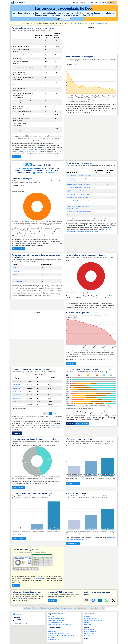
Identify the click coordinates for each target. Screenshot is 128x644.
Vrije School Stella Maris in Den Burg (78, 194)
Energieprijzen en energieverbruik (59, 634)
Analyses (87, 616)
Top (103, 608)
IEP (109, 298)
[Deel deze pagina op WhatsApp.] (107, 600)
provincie (35, 151)
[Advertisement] (91, 41)
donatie (20, 599)
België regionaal (66, 624)
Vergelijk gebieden (19, 487)
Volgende (58, 414)
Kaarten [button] (93, 3)
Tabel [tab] (76, 64)
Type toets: (69, 317)
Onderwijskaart (89, 634)
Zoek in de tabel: (48, 374)
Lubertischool (17, 381)
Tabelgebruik (17, 433)
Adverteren (88, 641)
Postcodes (52, 620)
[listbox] (75, 317)
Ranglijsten (88, 624)
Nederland (59, 622)
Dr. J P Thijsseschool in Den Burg (76, 191)
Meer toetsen (71, 363)
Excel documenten (36, 578)
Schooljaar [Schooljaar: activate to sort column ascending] (30, 378)
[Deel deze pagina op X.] (114, 600)
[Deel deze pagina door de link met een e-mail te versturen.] (86, 600)
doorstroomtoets (55, 425)
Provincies (52, 622)
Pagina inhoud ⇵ (64, 19)
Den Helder (16, 271)
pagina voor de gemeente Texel (97, 23)
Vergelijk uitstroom (82, 424)
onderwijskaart (77, 23)
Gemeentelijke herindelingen (93, 620)
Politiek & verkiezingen (55, 639)
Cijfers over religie (18, 249)
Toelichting (70, 424)
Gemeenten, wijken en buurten (58, 618)
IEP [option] (75, 317)
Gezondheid (52, 632)
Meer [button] (102, 3)
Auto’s (50, 630)
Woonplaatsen (60, 620)
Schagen (15, 274)
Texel (14, 268)
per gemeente (26, 151)
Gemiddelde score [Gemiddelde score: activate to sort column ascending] (53, 378)
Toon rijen (18, 411)
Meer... (68, 215)
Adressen (51, 616)
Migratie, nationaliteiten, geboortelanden (61, 635)
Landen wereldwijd (54, 624)
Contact (87, 643)
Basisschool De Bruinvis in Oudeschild (78, 188)
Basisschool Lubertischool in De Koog (78, 198)
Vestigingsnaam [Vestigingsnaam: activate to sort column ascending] (18, 378)
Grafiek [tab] (69, 64)
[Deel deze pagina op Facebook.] (93, 600)
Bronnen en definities (91, 618)
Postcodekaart (89, 635)
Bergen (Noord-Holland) (20, 281)
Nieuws (87, 622)
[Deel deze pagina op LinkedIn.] (100, 600)
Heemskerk (16, 278)
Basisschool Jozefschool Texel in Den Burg (79, 175)
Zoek (75, 3)
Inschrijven (52, 600)
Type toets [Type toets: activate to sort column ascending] (41, 378)
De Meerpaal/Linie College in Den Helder (79, 212)
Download (112, 3)
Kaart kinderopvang (90, 632)
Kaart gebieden (89, 630)
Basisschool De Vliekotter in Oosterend (78, 184)
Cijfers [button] (83, 3)
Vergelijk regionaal (72, 484)
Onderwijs (16, 157)
